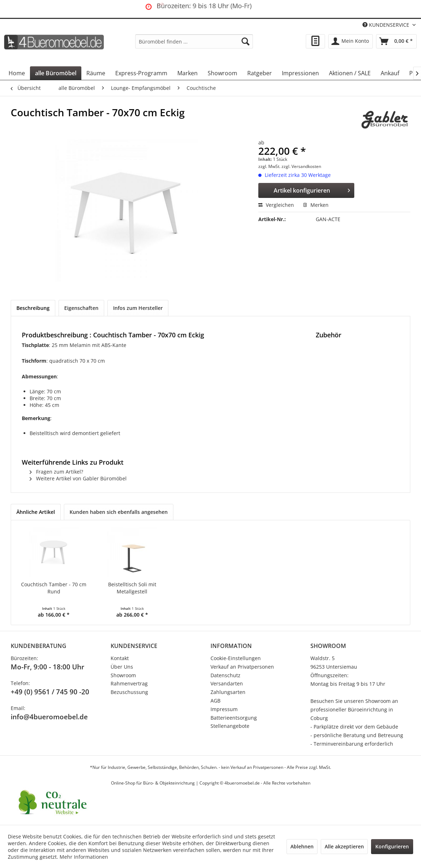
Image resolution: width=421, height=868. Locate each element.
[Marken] (187, 73)
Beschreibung (33, 308)
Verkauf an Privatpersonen (242, 667)
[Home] (17, 73)
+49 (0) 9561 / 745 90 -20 (50, 692)
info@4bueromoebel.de (49, 717)
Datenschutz (225, 675)
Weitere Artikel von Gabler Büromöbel (78, 478)
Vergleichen (276, 205)
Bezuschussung (129, 692)
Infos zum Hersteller (138, 308)
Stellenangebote (230, 726)
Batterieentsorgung (234, 718)
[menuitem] (194, 41)
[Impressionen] (300, 73)
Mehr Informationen (84, 857)
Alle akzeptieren (344, 846)
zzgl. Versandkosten (301, 166)
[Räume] (96, 73)
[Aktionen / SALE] (350, 73)
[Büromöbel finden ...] (194, 41)
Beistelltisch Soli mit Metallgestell (132, 588)
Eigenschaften (81, 308)
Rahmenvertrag (129, 683)
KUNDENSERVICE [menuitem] (387, 25)
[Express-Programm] (141, 73)
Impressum (224, 709)
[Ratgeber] (260, 73)
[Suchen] (245, 41)
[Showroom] (222, 73)
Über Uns (122, 667)
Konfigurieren (392, 846)
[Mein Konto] (351, 41)
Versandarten (227, 683)
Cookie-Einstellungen (236, 658)
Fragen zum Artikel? (56, 472)
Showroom (123, 675)
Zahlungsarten (228, 692)
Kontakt (120, 658)
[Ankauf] (390, 73)
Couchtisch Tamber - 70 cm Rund (54, 588)
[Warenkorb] (396, 41)
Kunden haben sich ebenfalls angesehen (119, 512)
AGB (215, 701)
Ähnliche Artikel (36, 512)
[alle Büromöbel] (56, 73)
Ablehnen (302, 846)
